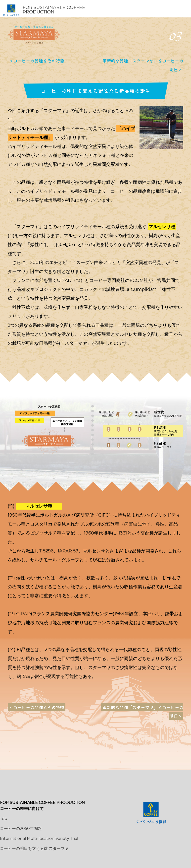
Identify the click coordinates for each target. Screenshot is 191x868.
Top (4, 819)
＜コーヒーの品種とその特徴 (37, 61)
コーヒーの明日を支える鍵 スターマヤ (34, 848)
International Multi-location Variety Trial (39, 838)
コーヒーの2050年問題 (21, 829)
